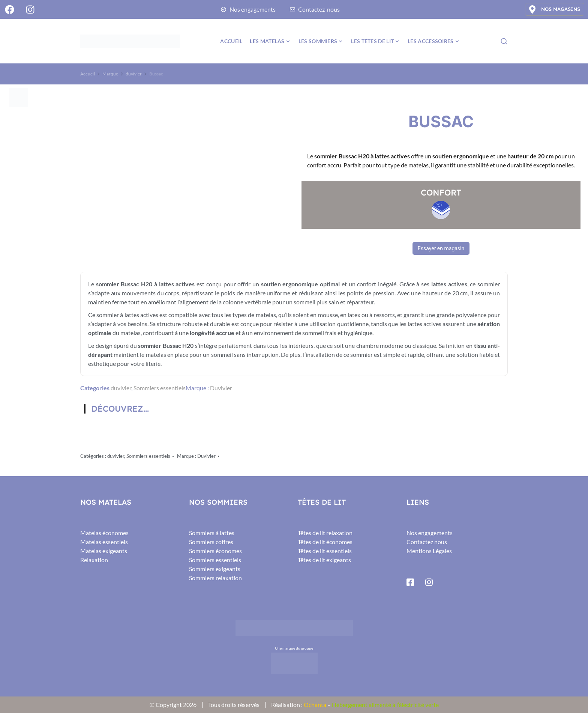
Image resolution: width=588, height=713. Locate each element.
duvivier (121, 388)
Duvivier (221, 388)
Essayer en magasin (441, 248)
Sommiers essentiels (160, 388)
